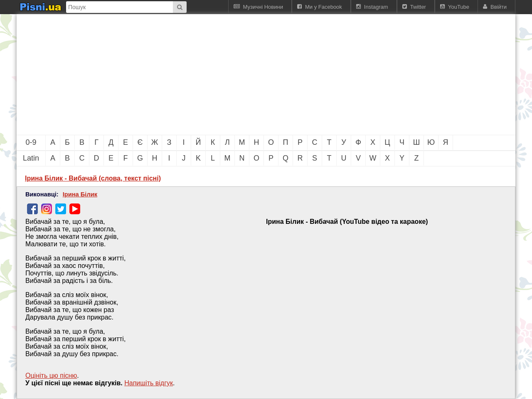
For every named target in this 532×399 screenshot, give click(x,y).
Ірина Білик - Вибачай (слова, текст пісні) (93, 178)
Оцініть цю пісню (51, 375)
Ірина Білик (80, 194)
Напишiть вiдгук (149, 383)
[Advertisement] (220, 74)
